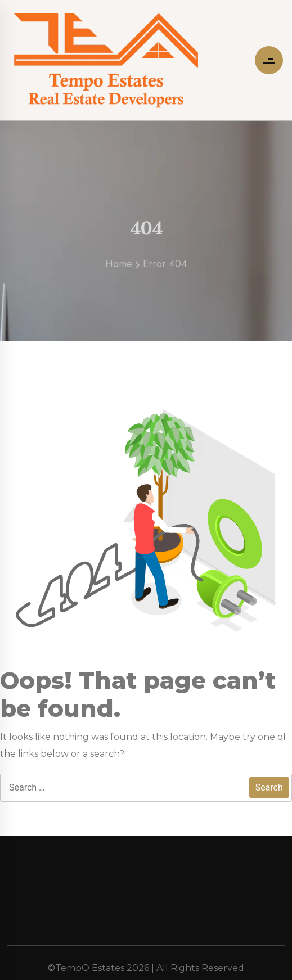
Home (119, 268)
